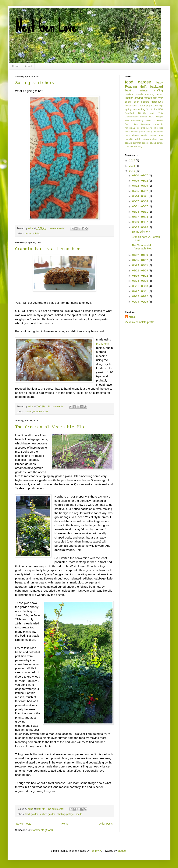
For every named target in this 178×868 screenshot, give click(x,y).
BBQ (161, 109)
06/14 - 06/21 (140, 196)
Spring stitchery (35, 83)
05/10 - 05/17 (140, 222)
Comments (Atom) (42, 830)
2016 (132, 166)
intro (143, 128)
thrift (143, 87)
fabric (160, 94)
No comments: (58, 228)
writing (142, 109)
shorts (155, 139)
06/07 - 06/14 (140, 201)
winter (144, 90)
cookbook (158, 120)
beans (148, 120)
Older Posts (106, 824)
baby (159, 82)
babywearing (137, 120)
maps (128, 135)
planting (61, 814)
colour (28, 234)
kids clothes (139, 106)
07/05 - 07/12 (140, 191)
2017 (132, 160)
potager (70, 814)
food (45, 412)
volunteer (129, 146)
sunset (145, 143)
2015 (132, 171)
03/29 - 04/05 (140, 265)
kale (156, 128)
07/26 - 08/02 (140, 181)
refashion (146, 139)
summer (137, 143)
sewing (139, 98)
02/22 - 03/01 (140, 291)
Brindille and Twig (151, 113)
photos (135, 135)
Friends (144, 117)
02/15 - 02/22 (140, 296)
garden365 (157, 102)
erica (132, 317)
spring (128, 109)
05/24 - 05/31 (140, 212)
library (149, 132)
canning (150, 94)
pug (161, 135)
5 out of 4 (152, 109)
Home (16, 66)
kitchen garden (48, 814)
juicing (149, 128)
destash (37, 412)
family (128, 124)
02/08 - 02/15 (140, 302)
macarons (158, 132)
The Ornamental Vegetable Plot (51, 427)
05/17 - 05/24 (140, 217)
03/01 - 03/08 (140, 286)
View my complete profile (140, 322)
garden (35, 814)
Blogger (122, 851)
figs (136, 124)
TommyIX (96, 851)
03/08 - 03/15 (140, 281)
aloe (127, 120)
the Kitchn (102, 344)
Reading (131, 87)
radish (137, 139)
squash (128, 143)
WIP (161, 98)
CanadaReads (132, 117)
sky (161, 139)
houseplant (130, 128)
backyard (156, 87)
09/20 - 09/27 (140, 175)
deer (136, 102)
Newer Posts (24, 824)
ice (138, 128)
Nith (155, 98)
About (28, 66)
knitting (37, 234)
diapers (145, 102)
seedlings (158, 106)
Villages (159, 117)
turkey (160, 143)
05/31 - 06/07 (140, 206)
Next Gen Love (46, 27)
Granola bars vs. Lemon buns (48, 249)
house (128, 106)
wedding (138, 146)
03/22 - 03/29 (140, 270)
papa (149, 106)
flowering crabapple (152, 124)
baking (28, 412)
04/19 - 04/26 (140, 227)
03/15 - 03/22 (140, 276)
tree (135, 109)
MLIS (151, 117)
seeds (79, 814)
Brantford (129, 113)
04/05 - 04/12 (140, 260)
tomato (148, 98)
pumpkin (129, 139)
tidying (153, 143)
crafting (158, 90)
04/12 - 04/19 (140, 255)
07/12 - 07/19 (140, 186)
